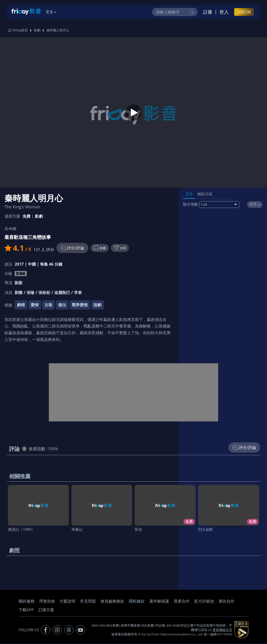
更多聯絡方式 (222, 631)
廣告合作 (227, 602)
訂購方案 (46, 610)
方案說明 (67, 602)
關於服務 (27, 602)
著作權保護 (159, 602)
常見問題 (88, 602)
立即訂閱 (244, 12)
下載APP (26, 610)
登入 (224, 12)
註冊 (208, 12)
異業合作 (182, 602)
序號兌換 (47, 602)
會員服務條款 (112, 602)
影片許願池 (204, 602)
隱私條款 (137, 602)
